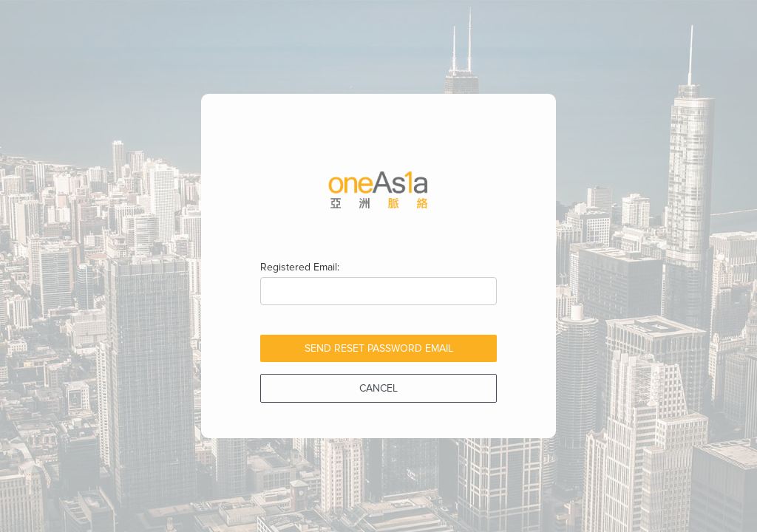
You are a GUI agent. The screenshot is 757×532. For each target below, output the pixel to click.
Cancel (378, 388)
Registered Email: (300, 267)
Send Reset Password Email (379, 348)
